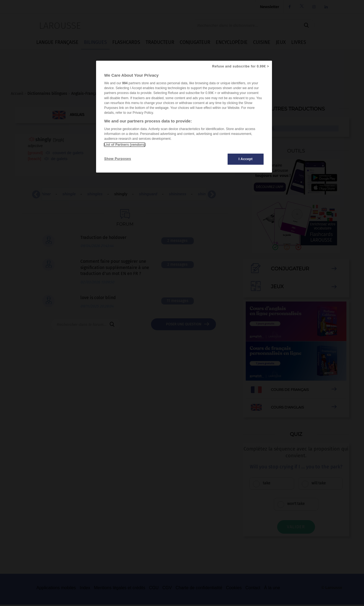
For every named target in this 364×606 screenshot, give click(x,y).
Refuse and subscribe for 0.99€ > (241, 66)
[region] (184, 117)
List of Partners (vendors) (125, 145)
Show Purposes (118, 159)
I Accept (246, 159)
